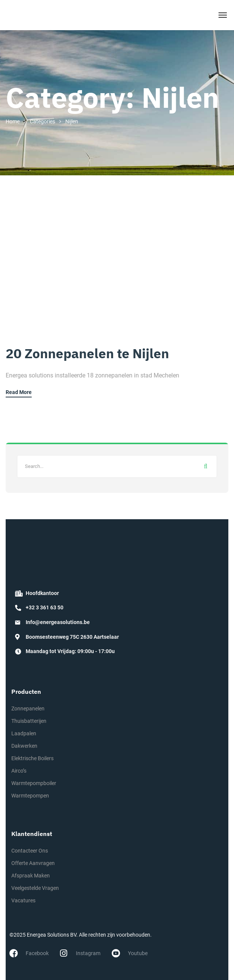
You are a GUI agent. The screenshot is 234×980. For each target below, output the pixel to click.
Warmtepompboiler (34, 783)
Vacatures (23, 900)
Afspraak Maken (31, 876)
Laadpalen (24, 733)
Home (13, 121)
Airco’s (19, 771)
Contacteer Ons (30, 851)
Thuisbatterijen (29, 721)
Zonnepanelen (28, 709)
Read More (19, 392)
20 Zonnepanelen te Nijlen (87, 353)
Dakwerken (24, 746)
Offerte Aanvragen (33, 863)
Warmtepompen (30, 796)
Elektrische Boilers (32, 758)
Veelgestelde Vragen (35, 888)
